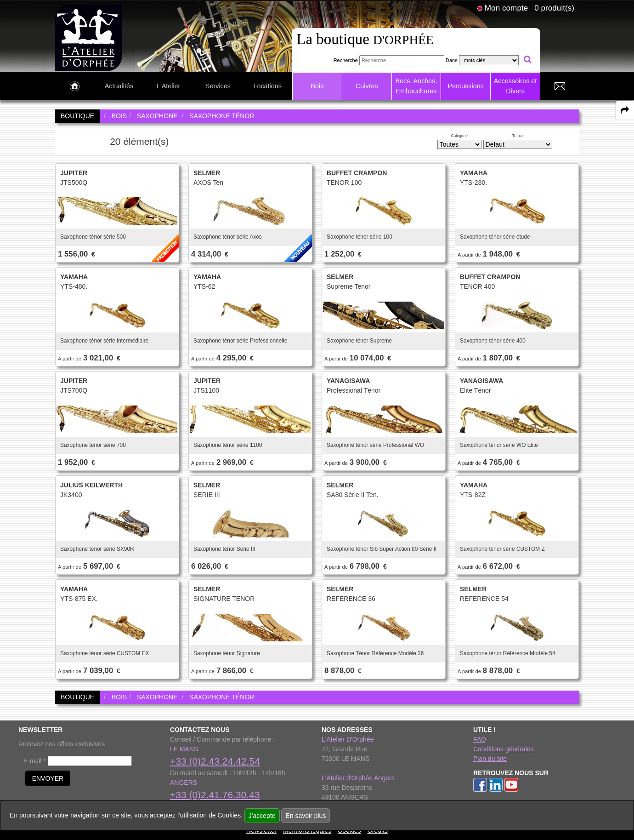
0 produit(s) (554, 8)
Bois (317, 86)
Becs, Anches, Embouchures (416, 86)
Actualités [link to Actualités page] (119, 86)
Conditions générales (504, 749)
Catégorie (459, 136)
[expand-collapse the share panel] (625, 110)
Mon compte (506, 8)
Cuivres (367, 86)
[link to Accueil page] (75, 86)
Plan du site (490, 759)
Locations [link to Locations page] (267, 86)
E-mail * (35, 761)
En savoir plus (306, 816)
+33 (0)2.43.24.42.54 (215, 761)
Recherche (346, 60)
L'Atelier (169, 86)
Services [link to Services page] (218, 86)
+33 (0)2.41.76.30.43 (215, 795)
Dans (452, 60)
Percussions (466, 86)
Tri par (518, 136)
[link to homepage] (88, 37)
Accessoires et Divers (515, 86)
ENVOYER (48, 778)
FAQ (480, 739)
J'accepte (262, 816)
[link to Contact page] (560, 86)
